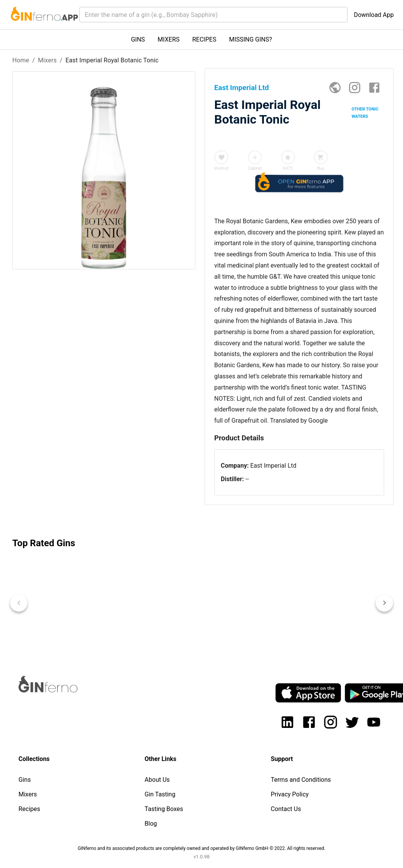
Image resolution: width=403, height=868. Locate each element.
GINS (138, 39)
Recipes (29, 809)
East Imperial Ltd (273, 466)
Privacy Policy (290, 794)
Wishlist (221, 168)
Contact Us (286, 809)
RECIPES (204, 39)
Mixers (47, 60)
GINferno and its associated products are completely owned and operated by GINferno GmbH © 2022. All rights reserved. (202, 848)
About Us (157, 780)
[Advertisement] (102, 398)
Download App (374, 15)
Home (21, 60)
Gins (25, 780)
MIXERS (169, 39)
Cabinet (255, 168)
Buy (321, 168)
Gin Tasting (160, 794)
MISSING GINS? (250, 39)
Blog (151, 824)
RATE (288, 168)
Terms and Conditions (301, 780)
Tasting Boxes (164, 809)
